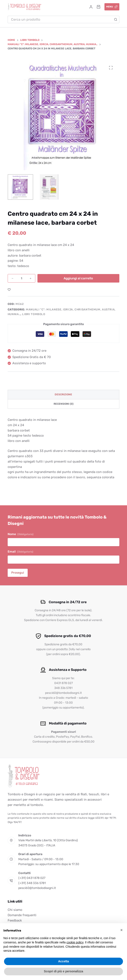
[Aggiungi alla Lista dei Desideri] (9, 289)
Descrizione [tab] (63, 394)
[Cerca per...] (60, 19)
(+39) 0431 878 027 (32, 878)
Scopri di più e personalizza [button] (63, 971)
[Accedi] (91, 7)
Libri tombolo (34, 314)
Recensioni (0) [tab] (63, 404)
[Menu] (112, 7)
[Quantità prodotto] (21, 278)
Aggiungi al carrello (78, 278)
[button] (121, 930)
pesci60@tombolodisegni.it (37, 888)
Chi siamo (15, 910)
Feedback (15, 920)
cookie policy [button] (75, 942)
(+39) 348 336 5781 (32, 883)
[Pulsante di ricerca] (116, 19)
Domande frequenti (22, 915)
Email (20, 552)
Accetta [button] (63, 961)
